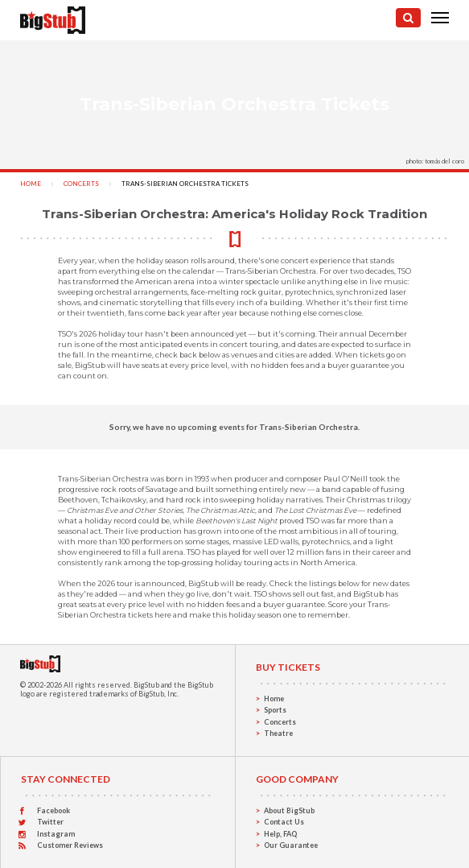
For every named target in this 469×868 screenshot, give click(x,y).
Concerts (81, 184)
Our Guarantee (291, 845)
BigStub (146, 685)
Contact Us (284, 822)
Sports (275, 710)
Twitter (50, 822)
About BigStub (289, 810)
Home (31, 184)
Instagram (56, 834)
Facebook (53, 810)
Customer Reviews (70, 845)
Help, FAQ (280, 834)
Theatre (278, 733)
